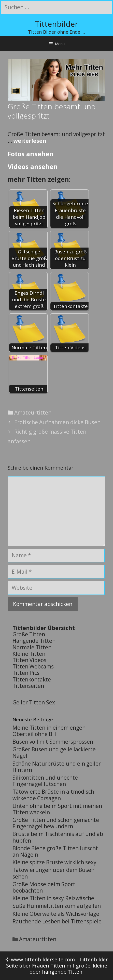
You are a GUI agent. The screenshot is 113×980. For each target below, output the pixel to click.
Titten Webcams (33, 666)
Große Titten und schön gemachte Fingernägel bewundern (56, 823)
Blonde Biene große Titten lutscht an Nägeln (55, 851)
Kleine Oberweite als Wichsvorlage (56, 914)
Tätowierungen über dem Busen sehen (53, 873)
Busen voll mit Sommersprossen (53, 742)
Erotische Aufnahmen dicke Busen (57, 422)
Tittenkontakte (32, 679)
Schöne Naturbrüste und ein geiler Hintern (57, 767)
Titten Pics (26, 673)
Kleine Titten (29, 654)
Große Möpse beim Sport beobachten (44, 887)
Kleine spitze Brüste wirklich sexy (54, 862)
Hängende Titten (34, 641)
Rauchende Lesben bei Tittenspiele (57, 921)
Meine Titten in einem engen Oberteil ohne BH (49, 731)
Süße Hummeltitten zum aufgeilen (57, 906)
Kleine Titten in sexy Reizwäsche (53, 898)
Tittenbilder (56, 24)
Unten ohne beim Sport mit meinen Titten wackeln (57, 809)
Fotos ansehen (31, 154)
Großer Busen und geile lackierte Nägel (54, 752)
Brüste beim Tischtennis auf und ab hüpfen (58, 837)
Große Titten (29, 634)
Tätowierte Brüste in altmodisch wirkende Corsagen (53, 795)
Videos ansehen (33, 166)
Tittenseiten (28, 686)
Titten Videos (29, 660)
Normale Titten (32, 647)
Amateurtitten (33, 412)
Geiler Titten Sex (34, 702)
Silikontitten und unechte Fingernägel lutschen (45, 781)
